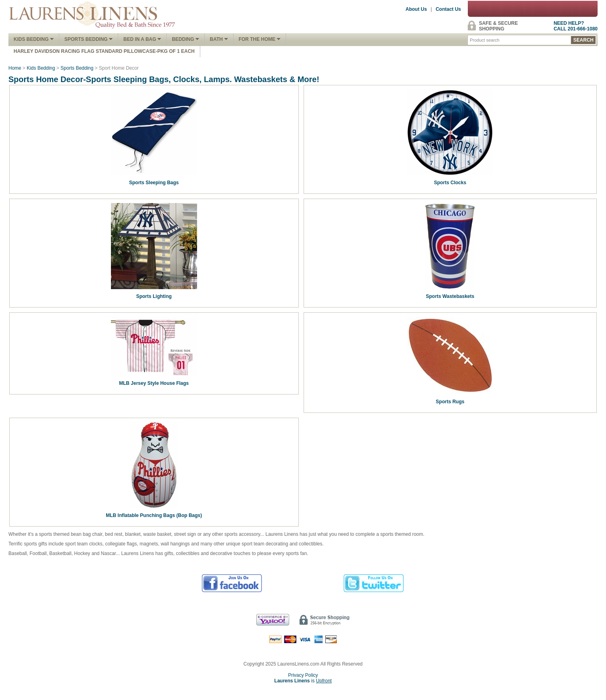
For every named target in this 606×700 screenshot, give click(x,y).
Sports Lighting (154, 296)
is (303, 681)
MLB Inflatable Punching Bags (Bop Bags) (154, 515)
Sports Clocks (450, 183)
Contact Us (448, 9)
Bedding (185, 39)
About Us (416, 9)
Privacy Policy (303, 675)
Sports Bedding (89, 39)
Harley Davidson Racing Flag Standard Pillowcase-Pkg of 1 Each (104, 51)
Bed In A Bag (142, 39)
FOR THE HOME (260, 39)
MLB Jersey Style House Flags (154, 383)
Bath (219, 39)
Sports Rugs (450, 402)
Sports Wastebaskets (450, 296)
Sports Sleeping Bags (154, 183)
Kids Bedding (34, 39)
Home (15, 68)
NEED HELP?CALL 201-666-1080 (576, 26)
